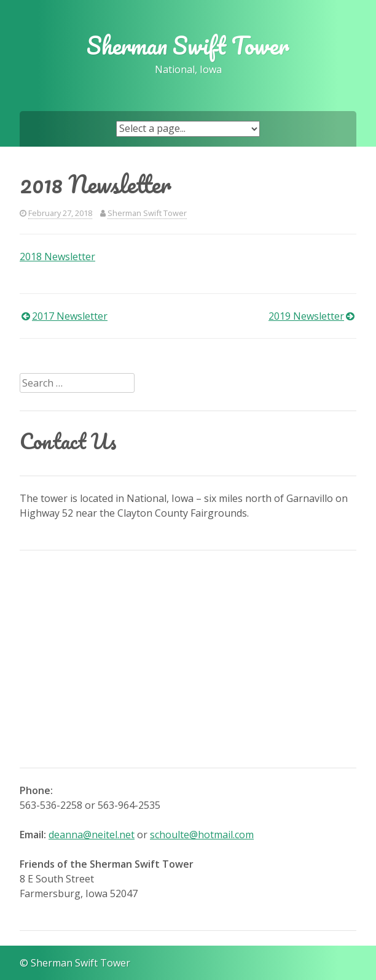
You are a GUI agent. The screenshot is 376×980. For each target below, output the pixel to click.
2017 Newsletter (70, 316)
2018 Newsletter (57, 257)
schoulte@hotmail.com (202, 835)
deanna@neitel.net (92, 835)
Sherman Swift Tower (188, 45)
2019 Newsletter (306, 316)
